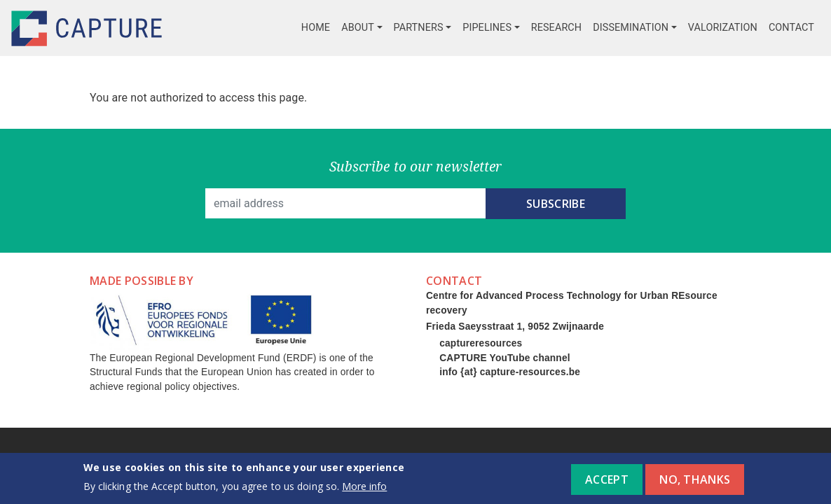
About (358, 28)
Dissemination (631, 28)
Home (316, 28)
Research (556, 28)
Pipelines (487, 28)
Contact (791, 28)
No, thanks (695, 484)
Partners (419, 28)
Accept (607, 484)
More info (364, 491)
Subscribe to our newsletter (416, 166)
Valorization (723, 28)
